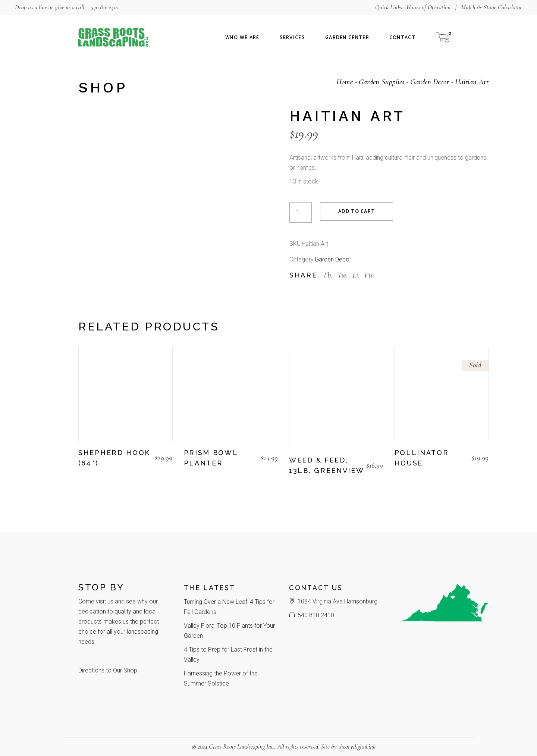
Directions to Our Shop (108, 670)
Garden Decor (333, 259)
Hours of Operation (429, 7)
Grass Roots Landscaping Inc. (242, 746)
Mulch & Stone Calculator (492, 7)
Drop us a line (31, 7)
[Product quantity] (301, 212)
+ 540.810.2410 (103, 7)
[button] (82, 476)
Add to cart (357, 212)
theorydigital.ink (357, 746)
